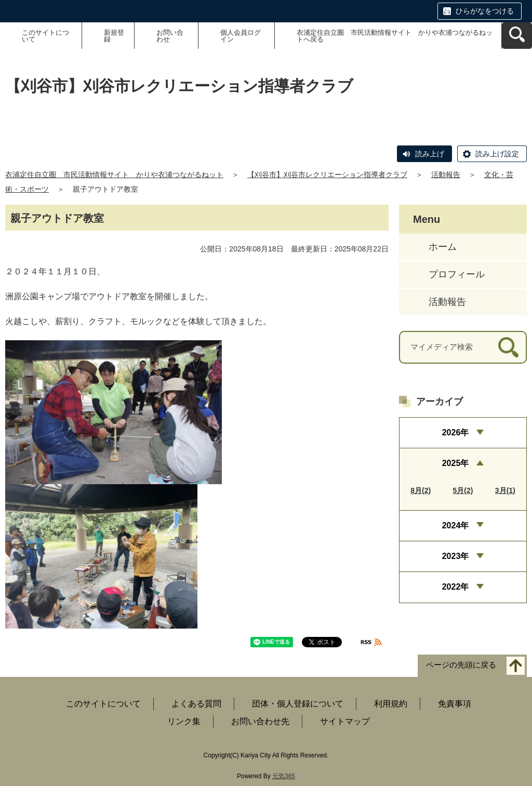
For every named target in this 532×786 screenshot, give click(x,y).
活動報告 (446, 175)
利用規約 (391, 704)
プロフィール (457, 274)
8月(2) (421, 490)
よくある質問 (196, 704)
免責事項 (455, 704)
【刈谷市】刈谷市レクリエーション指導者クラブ (327, 175)
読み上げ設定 (497, 154)
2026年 (456, 432)
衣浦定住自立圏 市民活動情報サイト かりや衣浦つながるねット (114, 175)
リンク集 (184, 721)
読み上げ (430, 154)
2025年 (456, 463)
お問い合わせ (170, 36)
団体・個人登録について (298, 704)
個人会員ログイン (241, 36)
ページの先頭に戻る (461, 665)
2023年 (456, 556)
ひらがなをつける (485, 11)
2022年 (456, 587)
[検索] (508, 347)
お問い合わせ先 (260, 721)
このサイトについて (45, 36)
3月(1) (505, 490)
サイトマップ (345, 721)
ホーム (443, 247)
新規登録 (114, 36)
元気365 (284, 776)
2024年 (456, 525)
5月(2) (463, 490)
